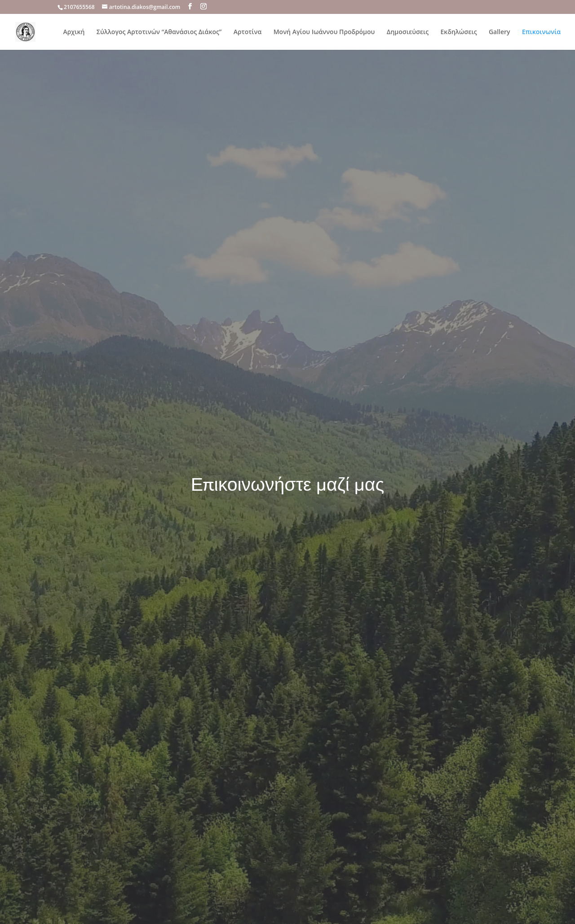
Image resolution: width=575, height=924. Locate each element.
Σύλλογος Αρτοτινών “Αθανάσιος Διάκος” (159, 32)
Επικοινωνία (541, 32)
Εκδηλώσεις (459, 32)
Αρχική (74, 32)
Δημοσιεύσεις (408, 32)
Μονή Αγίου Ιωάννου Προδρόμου (324, 32)
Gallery (500, 32)
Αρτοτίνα (248, 32)
